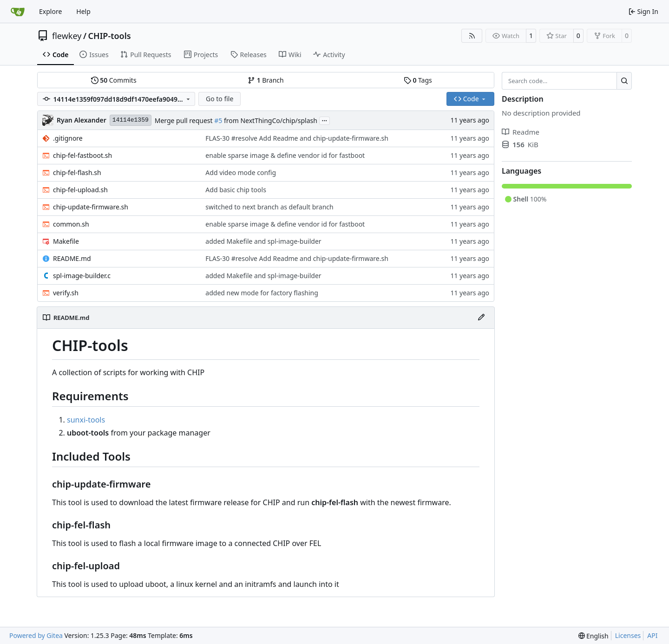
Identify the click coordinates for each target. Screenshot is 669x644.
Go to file (220, 99)
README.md (72, 258)
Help (83, 11)
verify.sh (66, 293)
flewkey (67, 36)
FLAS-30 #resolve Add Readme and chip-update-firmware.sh (297, 138)
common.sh (71, 224)
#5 (218, 120)
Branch (266, 80)
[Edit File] (481, 318)
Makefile (66, 241)
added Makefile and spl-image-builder (263, 241)
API (652, 635)
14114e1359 (131, 120)
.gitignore (68, 138)
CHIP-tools (110, 36)
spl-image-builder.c (82, 276)
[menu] (594, 636)
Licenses (628, 635)
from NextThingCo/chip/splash (270, 120)
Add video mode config (241, 172)
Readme (521, 132)
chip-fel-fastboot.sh (82, 155)
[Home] (18, 12)
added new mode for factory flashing (262, 293)
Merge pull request (184, 120)
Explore (50, 11)
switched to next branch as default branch (269, 207)
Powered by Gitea (36, 635)
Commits (114, 80)
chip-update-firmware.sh (91, 207)
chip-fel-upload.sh (80, 190)
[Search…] (624, 81)
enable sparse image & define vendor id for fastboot (285, 155)
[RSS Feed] (472, 36)
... (325, 120)
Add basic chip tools (236, 190)
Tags (418, 80)
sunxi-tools (86, 420)
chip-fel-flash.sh (77, 172)
